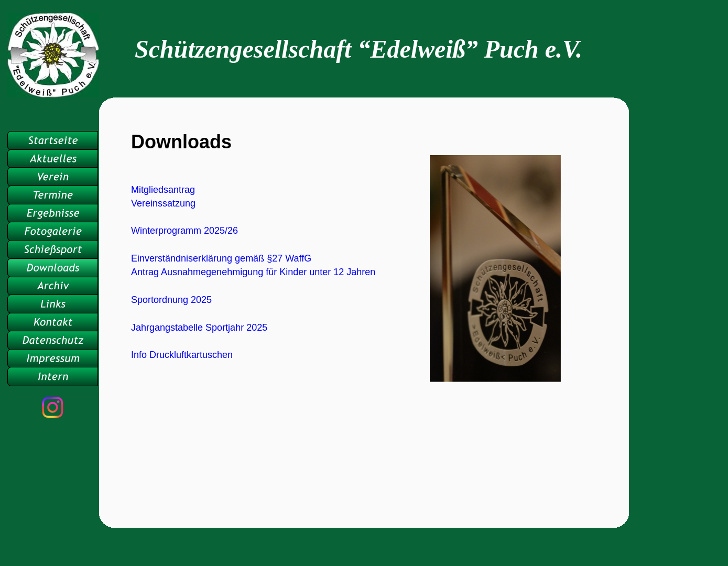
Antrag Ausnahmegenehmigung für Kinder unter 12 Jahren (253, 272)
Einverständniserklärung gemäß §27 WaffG (221, 258)
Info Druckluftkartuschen (182, 355)
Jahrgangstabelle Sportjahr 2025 (199, 328)
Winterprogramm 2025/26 (184, 231)
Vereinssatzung (163, 203)
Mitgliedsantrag (163, 190)
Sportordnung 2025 (171, 300)
